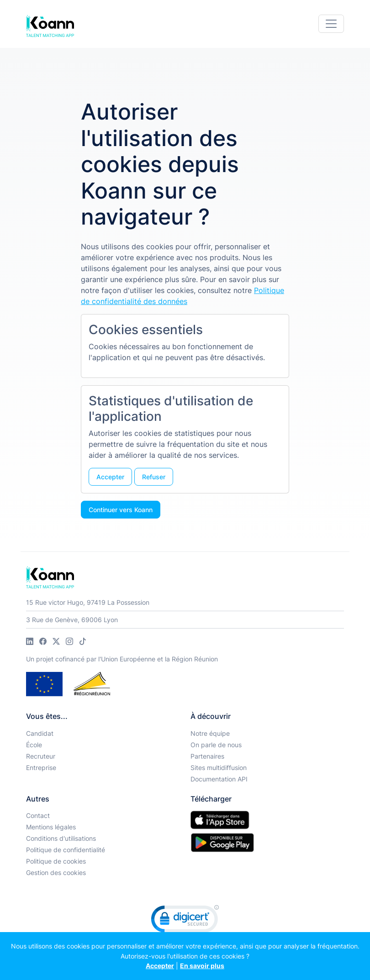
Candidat (40, 733)
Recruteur (41, 756)
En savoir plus (202, 966)
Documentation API (219, 779)
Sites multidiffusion (219, 768)
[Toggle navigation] (331, 24)
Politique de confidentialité (66, 850)
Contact (38, 815)
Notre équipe (210, 733)
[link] (185, 921)
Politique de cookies (56, 861)
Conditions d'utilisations (61, 838)
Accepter (160, 966)
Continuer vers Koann (121, 510)
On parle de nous (216, 745)
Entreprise (41, 768)
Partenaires (207, 756)
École (34, 745)
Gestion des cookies (56, 873)
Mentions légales (51, 827)
